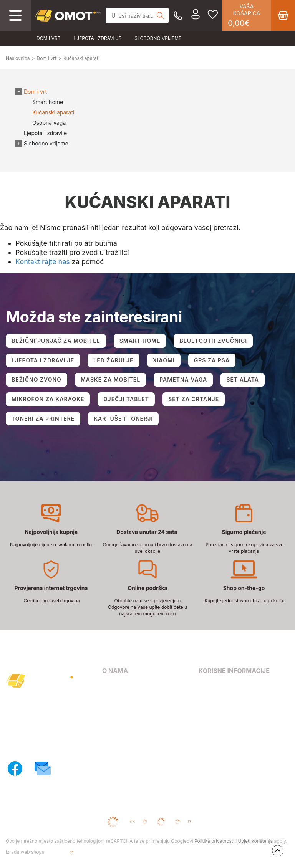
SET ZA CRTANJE (194, 399)
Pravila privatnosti (222, 697)
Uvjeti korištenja (255, 841)
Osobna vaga (49, 123)
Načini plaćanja (122, 708)
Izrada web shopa (50, 853)
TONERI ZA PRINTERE (43, 419)
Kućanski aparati (53, 112)
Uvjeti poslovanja (221, 686)
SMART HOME (140, 341)
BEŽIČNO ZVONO (36, 379)
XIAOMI (164, 360)
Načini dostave (122, 719)
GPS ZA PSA (212, 360)
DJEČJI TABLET (126, 399)
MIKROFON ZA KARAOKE (48, 399)
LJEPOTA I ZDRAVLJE (43, 360)
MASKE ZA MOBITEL (110, 379)
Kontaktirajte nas (43, 262)
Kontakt (112, 697)
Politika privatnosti (214, 841)
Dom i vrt (48, 38)
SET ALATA (243, 379)
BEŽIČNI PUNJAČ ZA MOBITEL (56, 341)
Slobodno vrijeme (158, 38)
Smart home (48, 102)
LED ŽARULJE (113, 360)
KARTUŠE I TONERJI (123, 419)
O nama (112, 686)
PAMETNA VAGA (183, 379)
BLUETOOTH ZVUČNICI (213, 341)
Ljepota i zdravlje (97, 38)
